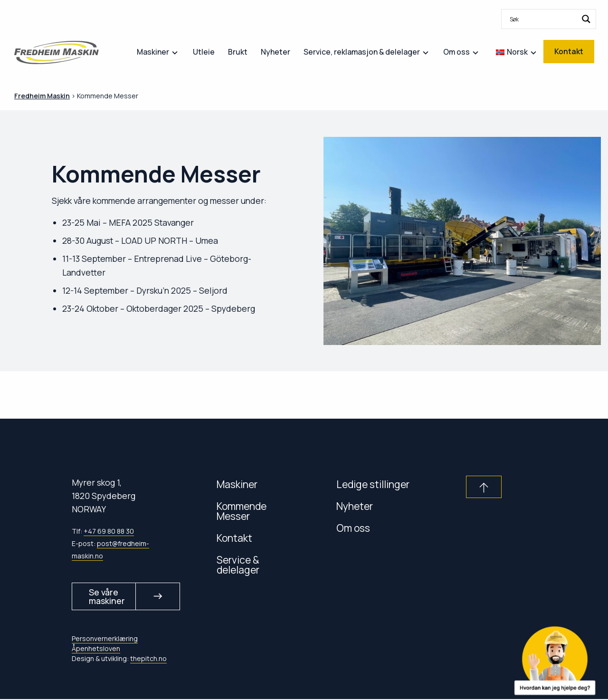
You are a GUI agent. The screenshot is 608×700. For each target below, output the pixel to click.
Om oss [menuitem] (456, 52)
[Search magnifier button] (586, 19)
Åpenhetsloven (96, 649)
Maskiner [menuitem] (153, 52)
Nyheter (355, 506)
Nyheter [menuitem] (275, 52)
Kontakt (234, 538)
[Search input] (542, 19)
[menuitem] (549, 19)
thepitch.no (148, 659)
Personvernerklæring (105, 639)
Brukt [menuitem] (238, 52)
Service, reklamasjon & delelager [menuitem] (362, 52)
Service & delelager (238, 565)
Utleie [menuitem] (204, 52)
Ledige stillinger (373, 484)
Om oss (353, 528)
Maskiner (237, 484)
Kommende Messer (242, 511)
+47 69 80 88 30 (109, 531)
